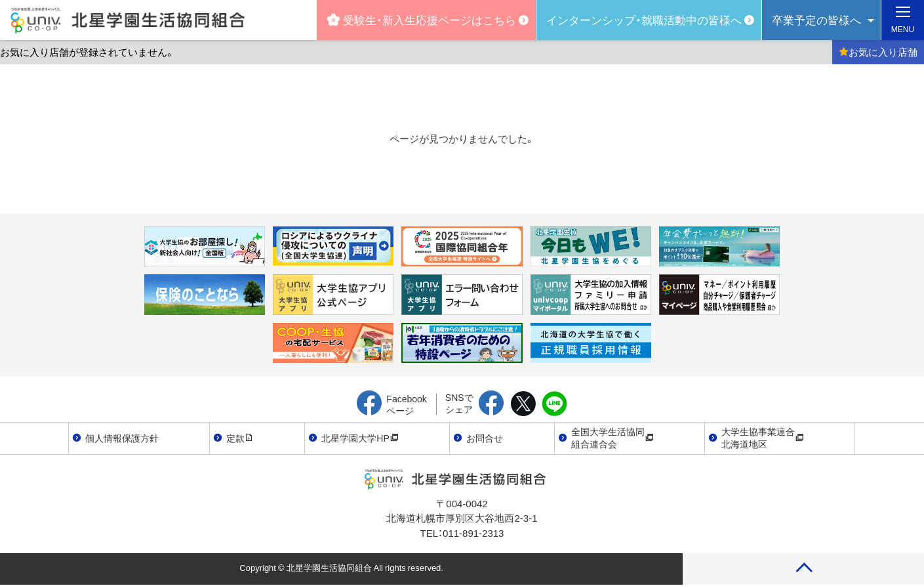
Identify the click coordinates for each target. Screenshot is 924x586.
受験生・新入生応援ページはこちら (421, 19)
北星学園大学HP (360, 438)
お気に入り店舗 (878, 52)
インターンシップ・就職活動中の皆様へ (644, 19)
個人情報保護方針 (122, 438)
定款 (240, 438)
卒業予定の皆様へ (816, 19)
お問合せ (485, 438)
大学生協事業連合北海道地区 (763, 438)
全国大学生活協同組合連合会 (613, 438)
